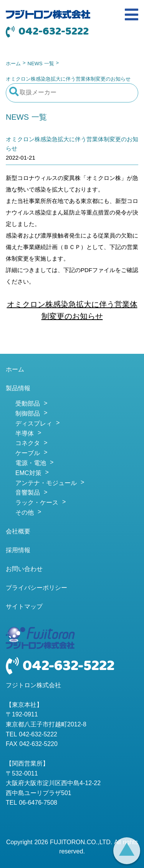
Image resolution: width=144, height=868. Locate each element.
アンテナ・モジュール (46, 484)
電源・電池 (31, 464)
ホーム (13, 64)
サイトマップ (24, 607)
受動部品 (28, 404)
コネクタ (28, 444)
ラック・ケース (37, 503)
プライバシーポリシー (36, 588)
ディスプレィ (34, 424)
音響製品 (28, 493)
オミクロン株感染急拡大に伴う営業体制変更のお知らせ (72, 311)
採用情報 (18, 551)
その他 (25, 513)
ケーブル (28, 454)
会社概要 (18, 532)
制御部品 (28, 414)
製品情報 (18, 389)
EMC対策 (28, 474)
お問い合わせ (24, 569)
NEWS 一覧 (41, 64)
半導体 (25, 434)
